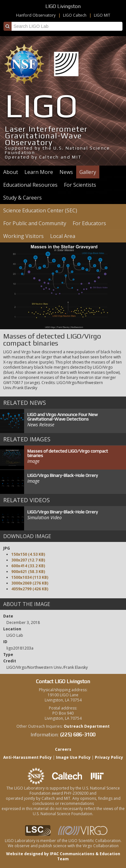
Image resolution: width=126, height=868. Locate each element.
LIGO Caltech (75, 15)
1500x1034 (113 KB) (30, 577)
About (11, 172)
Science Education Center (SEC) (40, 210)
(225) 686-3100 (78, 735)
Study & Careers (22, 198)
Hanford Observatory (36, 15)
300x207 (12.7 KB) (28, 560)
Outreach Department (87, 726)
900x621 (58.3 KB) (28, 572)
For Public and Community (35, 223)
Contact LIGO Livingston (63, 681)
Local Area (63, 236)
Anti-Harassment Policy (27, 757)
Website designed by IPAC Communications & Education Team (63, 856)
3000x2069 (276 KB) (30, 583)
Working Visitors (23, 236)
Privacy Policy (109, 757)
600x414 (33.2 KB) (28, 566)
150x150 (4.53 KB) (28, 554)
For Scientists (80, 185)
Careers (63, 749)
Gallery (88, 172)
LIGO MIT (102, 15)
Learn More (39, 172)
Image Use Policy (73, 757)
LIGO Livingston (63, 6)
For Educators (89, 223)
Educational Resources (30, 185)
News (66, 172)
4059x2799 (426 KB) (30, 589)
